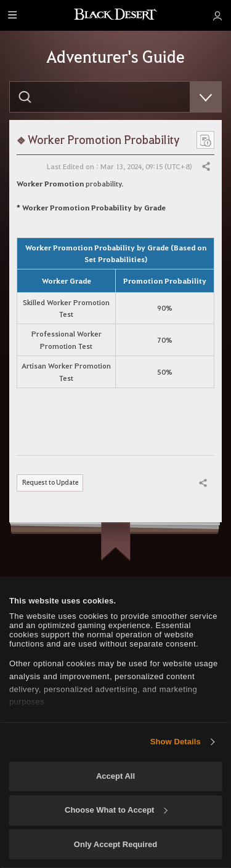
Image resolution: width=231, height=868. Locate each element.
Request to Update (52, 483)
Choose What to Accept (116, 810)
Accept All (115, 776)
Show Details (176, 742)
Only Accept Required (115, 844)
